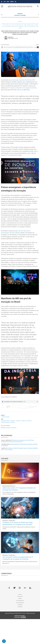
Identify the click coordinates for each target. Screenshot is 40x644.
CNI (5, 2)
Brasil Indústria (6, 465)
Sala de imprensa (20, 628)
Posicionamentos (20, 626)
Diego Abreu (11, 38)
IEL (16, 2)
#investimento (13, 446)
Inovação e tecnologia (20, 15)
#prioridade (14, 447)
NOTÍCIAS (20, 14)
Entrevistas (20, 622)
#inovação (3, 446)
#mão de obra (19, 446)
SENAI (12, 2)
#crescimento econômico (6, 447)
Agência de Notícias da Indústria (9, 452)
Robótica (4, 473)
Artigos (20, 624)
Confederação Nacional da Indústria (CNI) (24, 81)
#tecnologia (7, 446)
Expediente (20, 632)
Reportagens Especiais (9, 511)
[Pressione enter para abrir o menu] (2, 6)
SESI (8, 2)
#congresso (25, 446)
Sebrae (26, 91)
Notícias (20, 619)
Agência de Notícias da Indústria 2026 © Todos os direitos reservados (20, 638)
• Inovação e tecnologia (6, 441)
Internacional (6, 469)
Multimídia (20, 630)
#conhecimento (31, 446)
